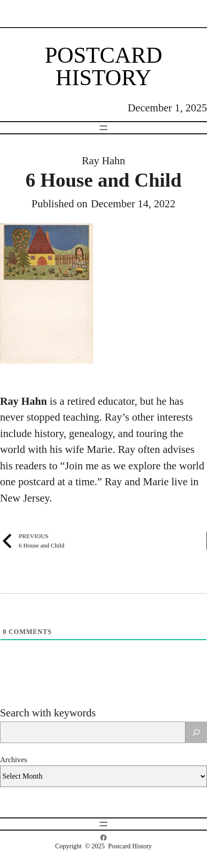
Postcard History (104, 66)
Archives (14, 760)
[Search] (196, 732)
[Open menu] (103, 128)
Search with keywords (48, 713)
